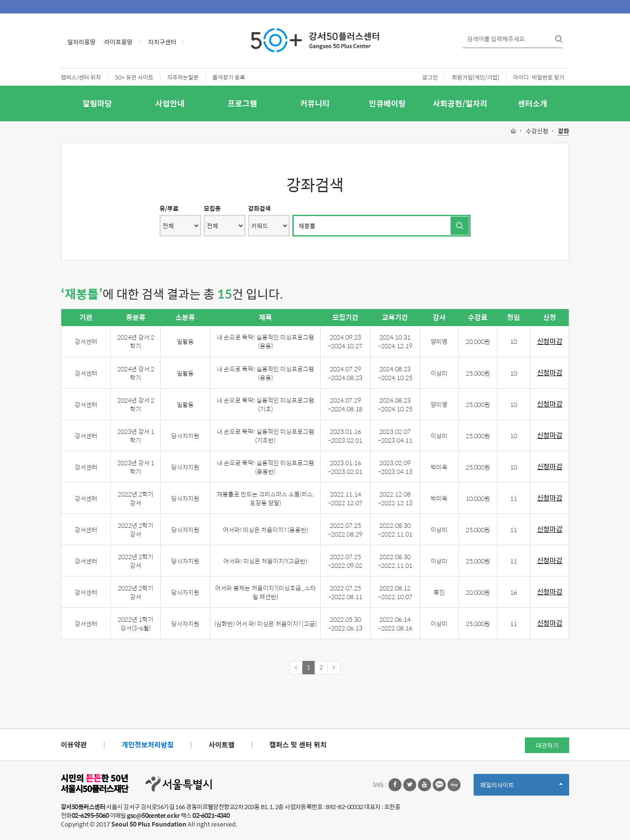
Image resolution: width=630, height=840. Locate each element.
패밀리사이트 (521, 788)
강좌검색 (259, 208)
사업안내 (170, 103)
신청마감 (550, 342)
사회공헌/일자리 (460, 103)
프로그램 (242, 103)
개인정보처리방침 (148, 745)
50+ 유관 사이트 (134, 77)
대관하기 (547, 745)
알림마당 (97, 103)
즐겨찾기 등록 (229, 77)
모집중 (212, 208)
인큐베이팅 (387, 103)
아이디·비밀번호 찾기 (539, 77)
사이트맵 (222, 745)
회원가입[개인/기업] (476, 77)
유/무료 (169, 208)
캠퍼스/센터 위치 (81, 77)
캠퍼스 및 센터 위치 (298, 745)
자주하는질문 (183, 77)
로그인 (430, 77)
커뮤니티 (315, 103)
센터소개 (533, 103)
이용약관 (74, 745)
